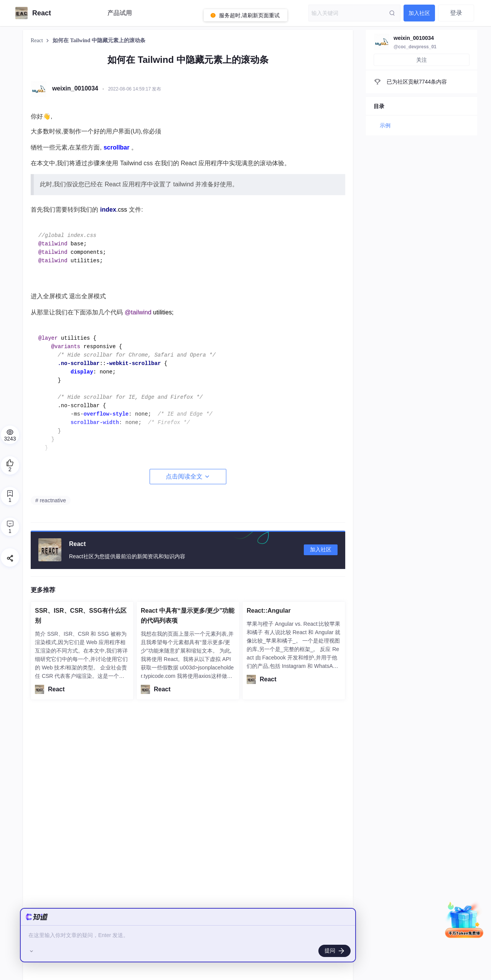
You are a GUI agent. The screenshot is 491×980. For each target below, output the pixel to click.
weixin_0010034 (414, 38)
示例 (385, 125)
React (37, 40)
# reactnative (51, 500)
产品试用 (120, 13)
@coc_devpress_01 (415, 47)
